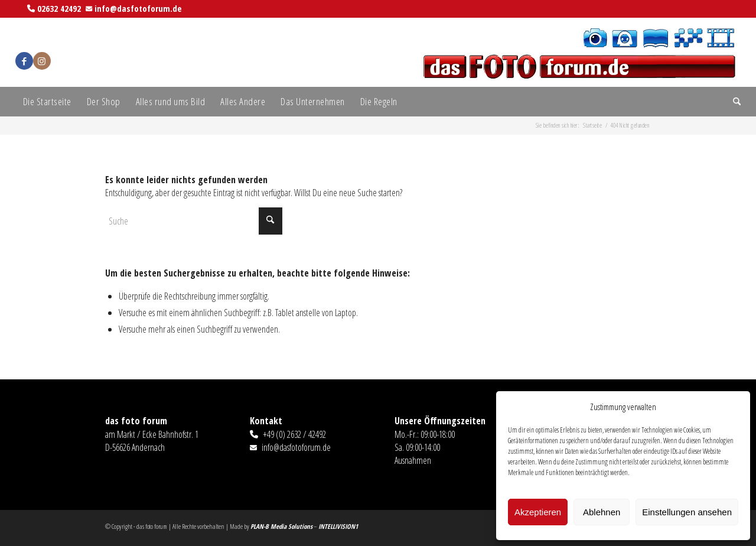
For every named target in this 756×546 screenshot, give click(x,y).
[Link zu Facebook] (24, 61)
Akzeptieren (538, 512)
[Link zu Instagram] (42, 61)
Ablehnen (602, 512)
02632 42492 (59, 8)
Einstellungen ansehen (687, 512)
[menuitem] (47, 102)
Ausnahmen (413, 460)
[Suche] (733, 102)
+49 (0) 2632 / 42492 (294, 434)
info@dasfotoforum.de (138, 8)
